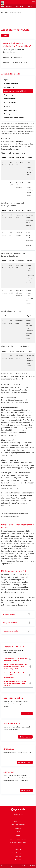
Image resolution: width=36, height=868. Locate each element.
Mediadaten (18, 849)
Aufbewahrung (9, 87)
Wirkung (7, 106)
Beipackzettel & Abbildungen (14, 118)
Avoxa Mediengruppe (18, 853)
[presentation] (34, 6)
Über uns (18, 856)
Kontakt (18, 832)
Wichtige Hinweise (10, 102)
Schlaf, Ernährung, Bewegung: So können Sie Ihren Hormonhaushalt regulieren (15, 683)
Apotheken (19, 6)
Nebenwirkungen (10, 99)
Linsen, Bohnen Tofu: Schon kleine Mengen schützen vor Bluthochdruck (15, 675)
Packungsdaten (9, 114)
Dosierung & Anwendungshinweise (16, 91)
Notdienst (9, 6)
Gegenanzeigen (9, 95)
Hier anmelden (26, 790)
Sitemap (18, 835)
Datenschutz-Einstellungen (18, 839)
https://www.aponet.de (18, 809)
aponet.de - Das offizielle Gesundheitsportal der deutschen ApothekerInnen (13, 2)
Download (18, 828)
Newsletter (18, 860)
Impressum (18, 818)
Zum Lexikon (27, 714)
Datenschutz (18, 821)
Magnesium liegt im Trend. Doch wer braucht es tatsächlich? (16, 659)
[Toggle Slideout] (33, 2)
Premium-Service (18, 814)
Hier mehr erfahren (25, 762)
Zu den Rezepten (25, 737)
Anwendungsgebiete (11, 83)
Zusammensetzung (11, 110)
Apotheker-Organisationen (18, 842)
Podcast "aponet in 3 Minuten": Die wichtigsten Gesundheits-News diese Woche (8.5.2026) (15, 667)
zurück (5, 35)
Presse (18, 846)
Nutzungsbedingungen (18, 825)
